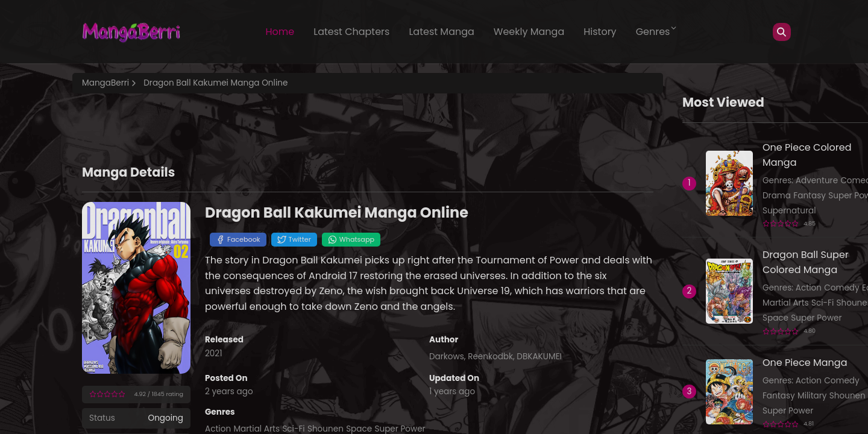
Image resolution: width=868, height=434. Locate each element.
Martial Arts (786, 303)
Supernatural (789, 211)
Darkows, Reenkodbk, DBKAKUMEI (495, 357)
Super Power (816, 318)
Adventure (817, 181)
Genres (657, 31)
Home (280, 32)
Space (775, 318)
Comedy (841, 288)
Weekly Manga (529, 32)
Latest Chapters (351, 32)
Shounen (848, 396)
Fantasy (810, 196)
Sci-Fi (822, 303)
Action (809, 288)
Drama (777, 196)
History (600, 32)
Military (812, 396)
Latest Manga (441, 32)
